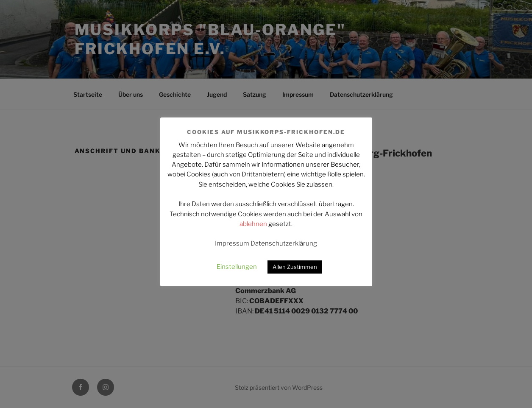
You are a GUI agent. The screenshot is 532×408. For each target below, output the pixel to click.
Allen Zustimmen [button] (295, 267)
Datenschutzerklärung (284, 243)
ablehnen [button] (253, 224)
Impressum (232, 243)
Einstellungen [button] (237, 267)
